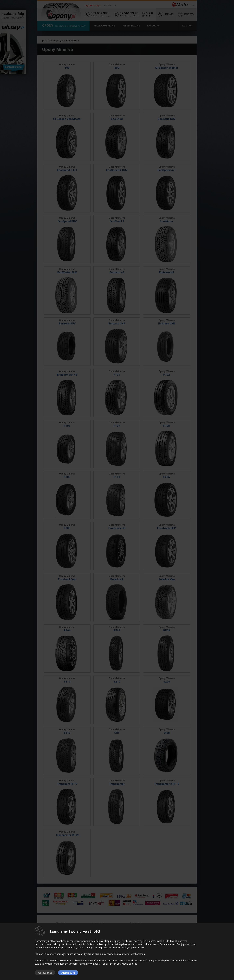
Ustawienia (45, 973)
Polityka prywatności (89, 964)
